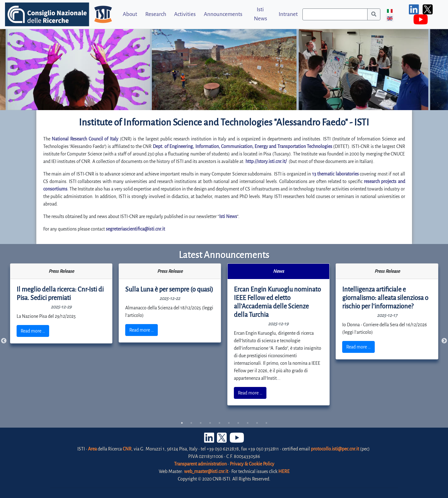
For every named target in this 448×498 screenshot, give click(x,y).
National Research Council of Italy (85, 139)
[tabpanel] (61, 303)
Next (444, 341)
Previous (4, 341)
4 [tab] (210, 423)
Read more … (33, 331)
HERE (284, 471)
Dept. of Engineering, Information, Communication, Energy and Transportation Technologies (242, 146)
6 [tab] (229, 423)
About (130, 14)
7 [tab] (238, 423)
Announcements (223, 14)
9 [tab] (257, 423)
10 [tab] (266, 423)
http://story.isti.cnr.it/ (266, 161)
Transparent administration (200, 464)
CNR (127, 449)
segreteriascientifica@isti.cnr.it (135, 229)
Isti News (260, 14)
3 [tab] (201, 423)
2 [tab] (191, 423)
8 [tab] (248, 423)
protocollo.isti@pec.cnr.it (335, 449)
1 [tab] (182, 423)
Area (92, 449)
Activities (185, 14)
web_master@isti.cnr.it (206, 471)
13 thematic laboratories (335, 174)
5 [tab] (219, 423)
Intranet (288, 14)
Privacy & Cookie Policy (252, 464)
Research (156, 14)
